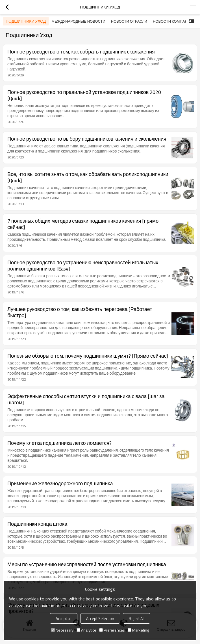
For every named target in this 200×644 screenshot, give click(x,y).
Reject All (137, 618)
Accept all (64, 618)
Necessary (62, 630)
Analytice (86, 630)
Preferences (112, 630)
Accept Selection (100, 618)
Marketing (138, 630)
